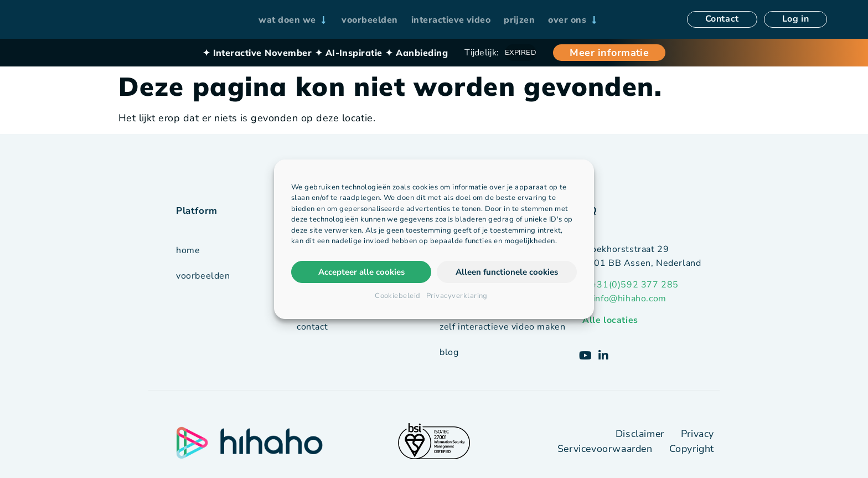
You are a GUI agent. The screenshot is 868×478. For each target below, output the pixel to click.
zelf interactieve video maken (502, 326)
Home (188, 250)
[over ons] (573, 20)
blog (449, 352)
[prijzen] (519, 20)
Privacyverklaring (457, 296)
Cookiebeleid (398, 296)
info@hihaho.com (630, 299)
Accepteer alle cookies (361, 272)
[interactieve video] (451, 20)
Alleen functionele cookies (507, 272)
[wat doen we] (293, 20)
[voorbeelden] (370, 20)
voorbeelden (203, 276)
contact (312, 327)
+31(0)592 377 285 (635, 285)
